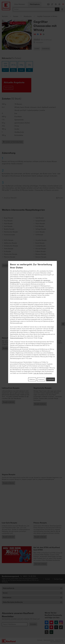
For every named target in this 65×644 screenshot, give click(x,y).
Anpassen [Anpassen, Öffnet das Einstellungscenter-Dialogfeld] (41, 379)
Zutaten (37, 49)
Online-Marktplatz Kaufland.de (13, 602)
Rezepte (16, 16)
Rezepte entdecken (9, 402)
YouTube (51, 622)
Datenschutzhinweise (49, 640)
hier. (41, 338)
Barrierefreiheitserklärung (57, 642)
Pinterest (51, 627)
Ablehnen (32, 379)
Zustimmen (51, 379)
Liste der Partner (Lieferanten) (43, 373)
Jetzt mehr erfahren (40, 564)
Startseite (5, 16)
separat (38, 280)
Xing (56, 622)
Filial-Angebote (35, 4)
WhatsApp (51, 632)
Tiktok (61, 627)
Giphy (47, 632)
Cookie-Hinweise (59, 640)
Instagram (61, 622)
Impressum (40, 640)
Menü (63, 4)
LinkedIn (47, 627)
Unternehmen (7, 598)
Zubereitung (46, 49)
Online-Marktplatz (19, 4)
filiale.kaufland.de (8, 588)
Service (5, 593)
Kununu (56, 627)
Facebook (47, 622)
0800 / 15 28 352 (29, 576)
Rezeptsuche (28, 16)
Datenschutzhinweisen (17, 338)
